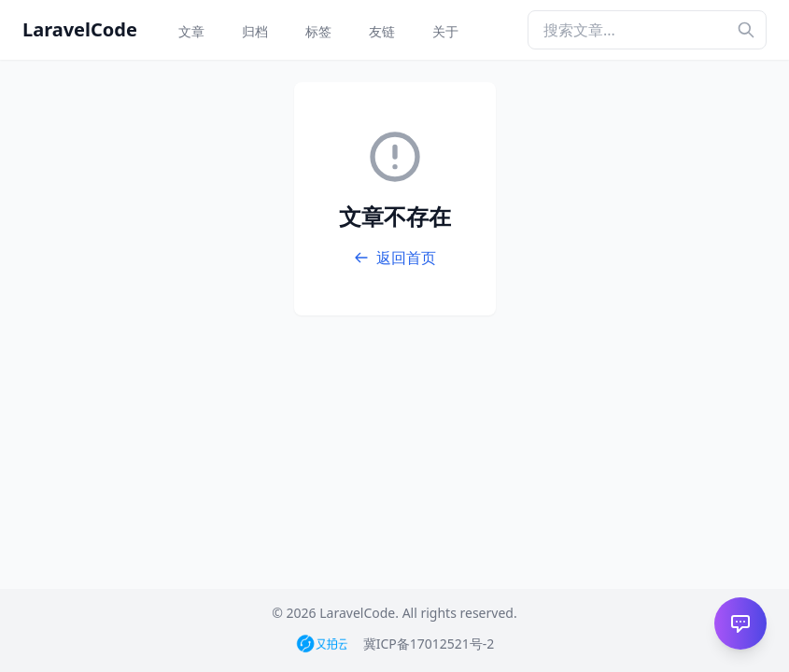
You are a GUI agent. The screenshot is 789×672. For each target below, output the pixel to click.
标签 (318, 31)
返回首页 (395, 258)
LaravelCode (80, 29)
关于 (445, 31)
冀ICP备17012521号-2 (429, 644)
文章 (191, 31)
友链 (382, 31)
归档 (255, 31)
